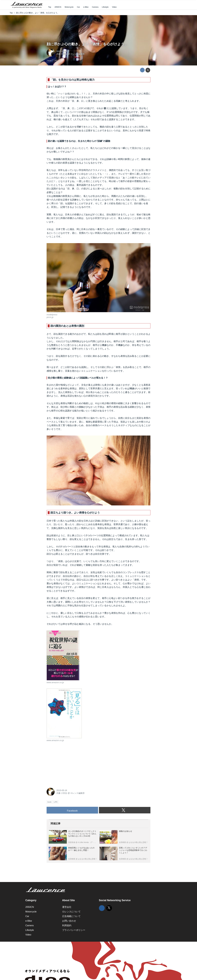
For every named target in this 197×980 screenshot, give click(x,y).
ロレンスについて (71, 912)
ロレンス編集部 (77, 54)
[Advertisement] (68, 764)
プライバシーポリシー (74, 930)
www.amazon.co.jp (55, 682)
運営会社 (67, 907)
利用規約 (67, 925)
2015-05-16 (62, 51)
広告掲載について (71, 916)
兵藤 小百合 (62, 54)
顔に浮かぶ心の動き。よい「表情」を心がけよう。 (87, 44)
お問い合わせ (69, 921)
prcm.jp (50, 317)
